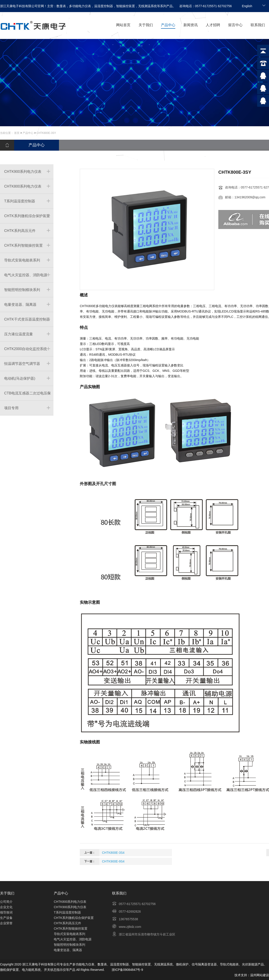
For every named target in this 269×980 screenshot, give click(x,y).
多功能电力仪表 (83, 964)
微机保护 (182, 964)
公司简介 (6, 902)
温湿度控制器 (119, 964)
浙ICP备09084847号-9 (127, 970)
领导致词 (6, 912)
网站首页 (123, 25)
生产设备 (6, 918)
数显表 (102, 964)
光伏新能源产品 (253, 964)
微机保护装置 (9, 970)
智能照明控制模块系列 (69, 945)
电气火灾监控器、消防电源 (73, 939)
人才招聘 (213, 25)
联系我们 (258, 25)
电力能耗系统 (31, 970)
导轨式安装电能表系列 (69, 934)
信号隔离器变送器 (204, 964)
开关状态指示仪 (55, 970)
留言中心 (235, 25)
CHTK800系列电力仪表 (70, 902)
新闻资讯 (191, 25)
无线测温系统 (163, 964)
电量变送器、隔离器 (68, 950)
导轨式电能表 (229, 964)
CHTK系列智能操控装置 (71, 929)
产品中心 (168, 25)
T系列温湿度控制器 (67, 912)
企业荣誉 (6, 923)
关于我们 (146, 25)
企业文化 (6, 907)
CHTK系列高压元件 (67, 923)
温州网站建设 (260, 975)
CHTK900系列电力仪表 (70, 907)
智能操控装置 (141, 964)
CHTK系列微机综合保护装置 (74, 918)
